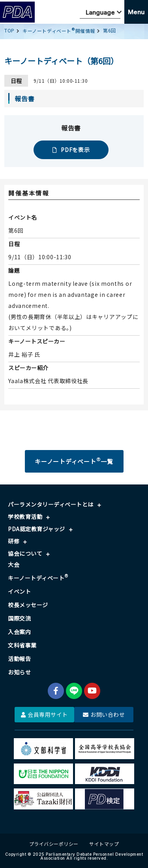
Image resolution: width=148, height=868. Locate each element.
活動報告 (19, 659)
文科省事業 (22, 645)
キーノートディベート (38, 578)
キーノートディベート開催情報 (59, 31)
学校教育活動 (25, 517)
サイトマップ (104, 844)
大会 (14, 564)
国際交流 (19, 618)
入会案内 (19, 632)
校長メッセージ (28, 605)
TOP (9, 30)
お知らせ (19, 672)
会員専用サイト (44, 714)
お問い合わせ (104, 714)
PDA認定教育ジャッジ (37, 529)
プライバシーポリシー (54, 844)
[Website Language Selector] (100, 12)
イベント (19, 591)
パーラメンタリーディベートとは (51, 504)
